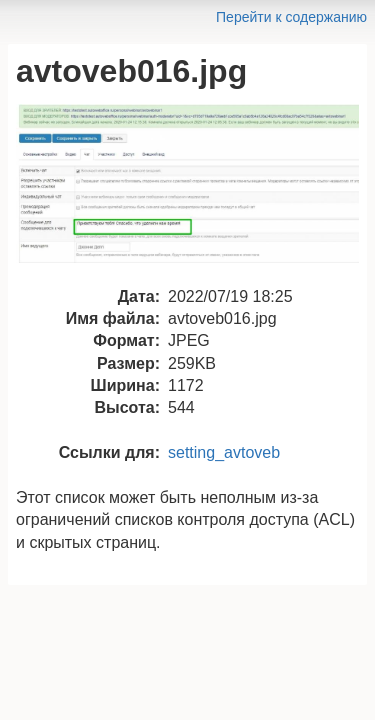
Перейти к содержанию (291, 17)
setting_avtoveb (224, 452)
